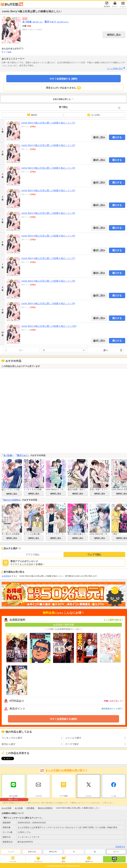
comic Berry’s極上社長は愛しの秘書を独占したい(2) (48, 145)
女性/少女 (32, 851)
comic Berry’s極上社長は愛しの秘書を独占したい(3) (48, 168)
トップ (11, 851)
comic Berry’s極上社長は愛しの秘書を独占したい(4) (48, 190)
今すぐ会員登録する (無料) (63, 79)
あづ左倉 (33, 22)
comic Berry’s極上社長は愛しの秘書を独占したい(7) (48, 258)
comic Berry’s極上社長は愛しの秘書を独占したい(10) (49, 326)
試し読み (100, 137)
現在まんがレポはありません (64, 88)
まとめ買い (94, 115)
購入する (117, 137)
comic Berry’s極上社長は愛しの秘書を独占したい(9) (48, 303)
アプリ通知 (63, 795)
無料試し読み (114, 35)
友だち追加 (13, 796)
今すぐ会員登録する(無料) (63, 719)
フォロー (89, 795)
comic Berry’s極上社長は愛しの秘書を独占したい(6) (48, 236)
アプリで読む (33, 555)
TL (74, 851)
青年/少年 (53, 851)
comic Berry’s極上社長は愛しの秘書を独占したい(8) (48, 281)
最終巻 (32, 115)
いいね (114, 795)
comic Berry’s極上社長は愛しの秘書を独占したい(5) (48, 213)
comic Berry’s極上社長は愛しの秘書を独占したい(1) (48, 123)
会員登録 (6, 576)
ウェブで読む (94, 555)
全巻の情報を (63, 99)
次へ (106, 350)
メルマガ (38, 795)
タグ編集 (8, 52)
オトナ (116, 851)
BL (95, 851)
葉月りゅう (57, 22)
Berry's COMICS (12, 500)
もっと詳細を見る (116, 68)
